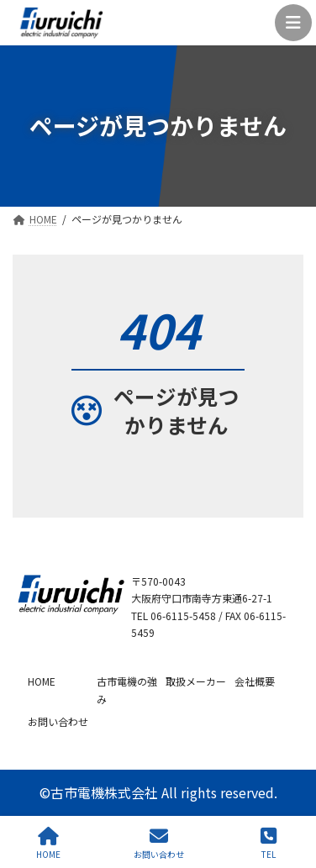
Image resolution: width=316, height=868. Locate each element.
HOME (42, 680)
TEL (268, 843)
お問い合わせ (58, 721)
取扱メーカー (196, 680)
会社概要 (255, 680)
